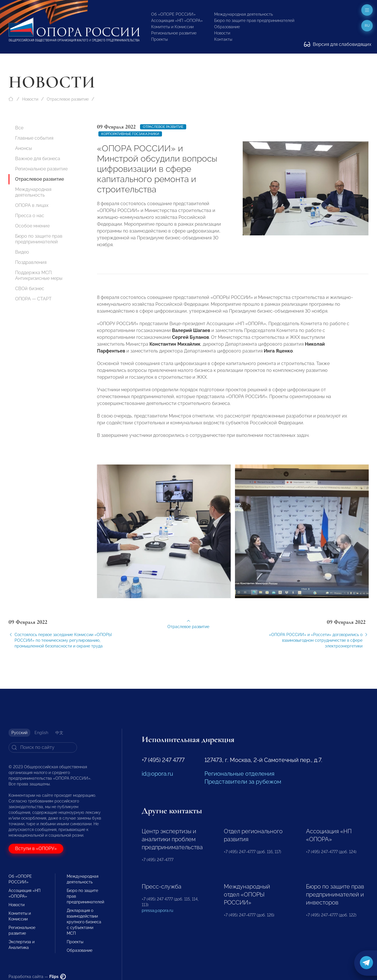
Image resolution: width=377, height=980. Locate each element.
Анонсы (24, 148)
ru (367, 26)
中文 (59, 733)
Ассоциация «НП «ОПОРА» (177, 21)
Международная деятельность (244, 14)
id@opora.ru (157, 774)
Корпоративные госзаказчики (130, 134)
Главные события (34, 138)
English (41, 733)
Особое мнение (32, 226)
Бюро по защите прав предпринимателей (254, 21)
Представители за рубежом (243, 782)
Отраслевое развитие (68, 99)
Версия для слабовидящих (338, 44)
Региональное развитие (174, 33)
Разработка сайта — (37, 977)
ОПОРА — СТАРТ (33, 299)
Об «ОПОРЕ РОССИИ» (173, 14)
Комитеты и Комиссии (172, 27)
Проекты (159, 39)
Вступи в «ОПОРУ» (36, 848)
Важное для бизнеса (38, 159)
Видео (22, 252)
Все (19, 128)
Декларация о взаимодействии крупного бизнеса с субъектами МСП (84, 922)
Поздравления (31, 262)
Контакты (223, 39)
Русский (19, 733)
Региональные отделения (239, 774)
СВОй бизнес (30, 289)
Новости (222, 33)
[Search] (43, 747)
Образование (227, 27)
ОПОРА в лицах (32, 205)
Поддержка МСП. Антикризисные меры (39, 275)
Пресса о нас (30, 216)
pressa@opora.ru (157, 910)
